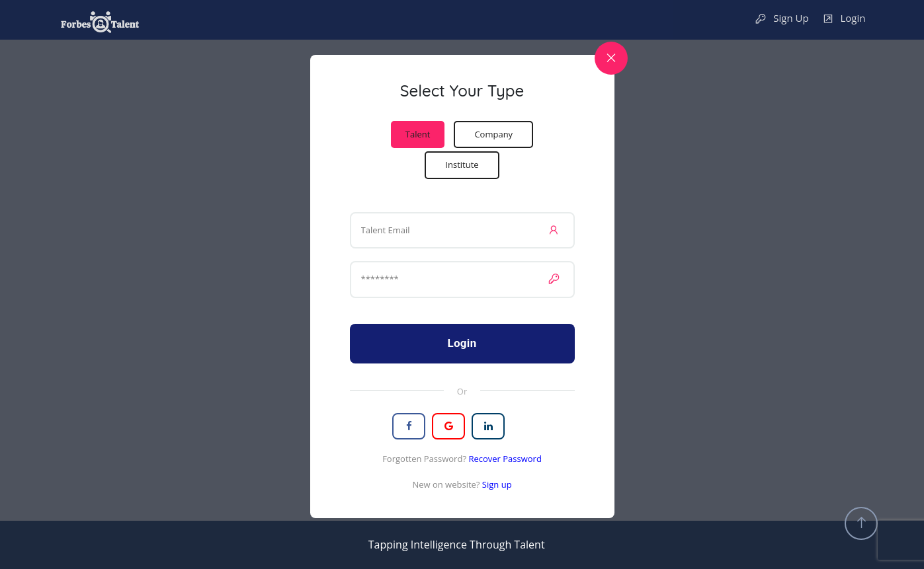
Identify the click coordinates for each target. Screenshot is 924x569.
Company (493, 134)
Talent (418, 134)
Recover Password (505, 459)
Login (844, 19)
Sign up (497, 484)
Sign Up (781, 19)
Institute (462, 165)
